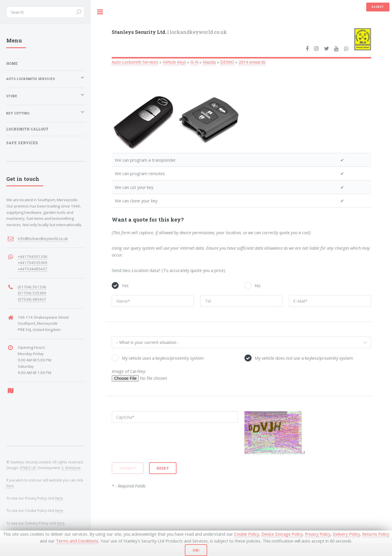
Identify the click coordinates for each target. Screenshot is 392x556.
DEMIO (227, 62)
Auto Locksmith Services (135, 62)
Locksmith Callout (27, 129)
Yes (125, 285)
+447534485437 (33, 269)
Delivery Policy (346, 534)
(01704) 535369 (32, 293)
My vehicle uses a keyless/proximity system (163, 358)
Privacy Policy (318, 534)
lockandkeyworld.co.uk (169, 32)
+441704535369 (33, 263)
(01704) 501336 (32, 287)
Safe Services (22, 143)
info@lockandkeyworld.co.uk (43, 238)
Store (12, 96)
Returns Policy (376, 534)
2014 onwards (252, 62)
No (258, 285)
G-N (194, 62)
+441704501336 (33, 257)
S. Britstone (71, 468)
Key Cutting (18, 113)
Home (12, 63)
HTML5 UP (28, 468)
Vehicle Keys (174, 62)
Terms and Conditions (77, 541)
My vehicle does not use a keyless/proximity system (304, 358)
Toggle (100, 12)
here (10, 486)
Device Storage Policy (282, 534)
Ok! (196, 550)
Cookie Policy (247, 534)
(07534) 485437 (32, 299)
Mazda (209, 62)
